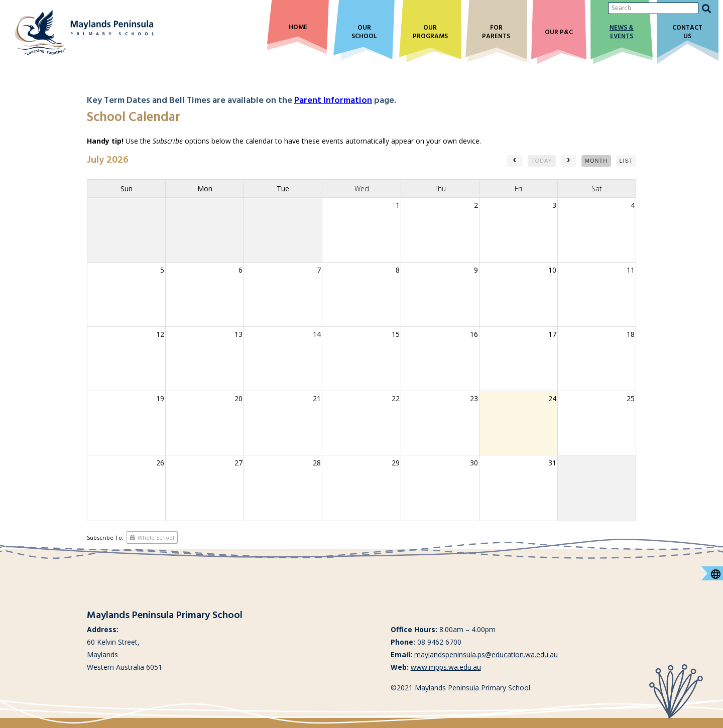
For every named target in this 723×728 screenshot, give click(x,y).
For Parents (496, 33)
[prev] (515, 161)
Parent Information (333, 101)
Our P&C (559, 33)
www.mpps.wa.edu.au (446, 667)
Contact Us (687, 33)
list (626, 161)
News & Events (622, 33)
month (596, 161)
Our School (364, 33)
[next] (569, 161)
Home (298, 28)
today (542, 161)
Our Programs (430, 33)
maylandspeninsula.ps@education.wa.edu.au (486, 654)
